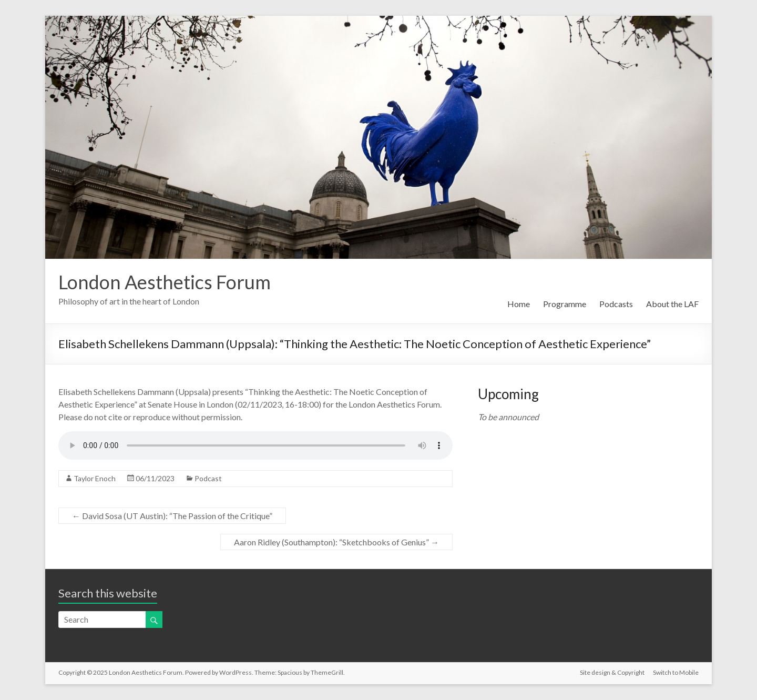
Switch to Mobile (676, 672)
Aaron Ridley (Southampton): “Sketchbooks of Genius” (336, 542)
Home (519, 304)
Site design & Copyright (612, 672)
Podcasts (616, 304)
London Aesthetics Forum (165, 282)
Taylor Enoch (95, 478)
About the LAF (672, 304)
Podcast (208, 478)
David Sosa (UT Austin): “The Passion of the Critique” (172, 516)
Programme (565, 304)
